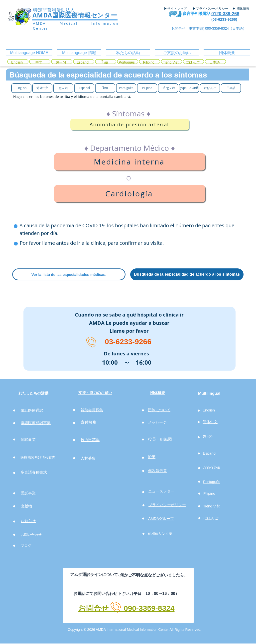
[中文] (39, 63)
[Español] (83, 63)
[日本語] (215, 63)
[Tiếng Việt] (171, 63)
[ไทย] (105, 63)
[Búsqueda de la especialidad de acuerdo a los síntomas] (187, 274)
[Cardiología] (130, 194)
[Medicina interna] (130, 162)
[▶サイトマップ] (177, 9)
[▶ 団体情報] (243, 9)
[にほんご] (193, 63)
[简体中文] (42, 88)
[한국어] (61, 63)
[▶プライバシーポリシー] (211, 9)
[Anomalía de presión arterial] (130, 124)
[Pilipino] (149, 63)
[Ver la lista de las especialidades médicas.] (69, 274)
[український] (189, 88)
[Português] (127, 63)
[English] (17, 63)
